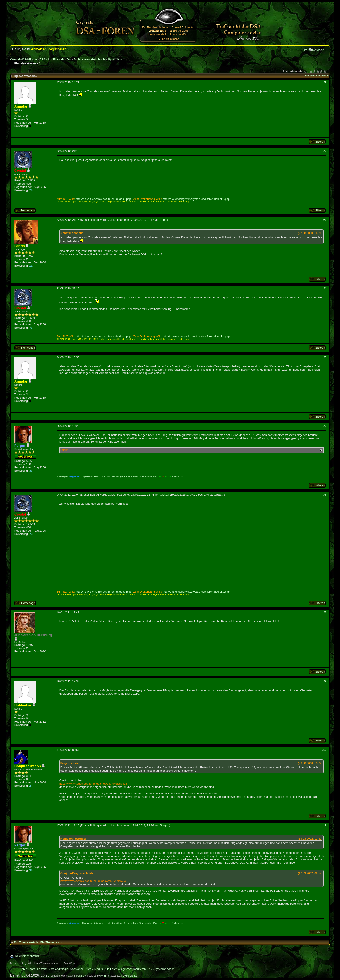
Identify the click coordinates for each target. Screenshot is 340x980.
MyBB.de (81, 976)
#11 (324, 825)
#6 (325, 426)
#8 (325, 612)
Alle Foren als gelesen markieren (125, 969)
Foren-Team (28, 969)
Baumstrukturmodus (317, 76)
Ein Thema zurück (26, 942)
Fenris (164, 220)
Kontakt (42, 969)
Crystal (164, 495)
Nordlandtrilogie (58, 969)
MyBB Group (129, 976)
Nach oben (77, 969)
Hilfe (304, 50)
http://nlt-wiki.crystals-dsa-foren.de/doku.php (103, 199)
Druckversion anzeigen (28, 956)
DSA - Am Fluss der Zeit (55, 59)
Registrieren (57, 49)
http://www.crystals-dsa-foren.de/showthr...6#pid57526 (93, 784)
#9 (325, 681)
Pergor (164, 825)
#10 (324, 750)
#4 (325, 288)
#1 (325, 82)
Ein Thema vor (50, 942)
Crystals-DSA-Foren (24, 59)
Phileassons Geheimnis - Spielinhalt (98, 59)
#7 (325, 495)
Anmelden (39, 49)
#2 (325, 151)
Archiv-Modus (94, 969)
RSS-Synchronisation (161, 969)
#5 (325, 357)
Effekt (64, 450)
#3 (325, 220)
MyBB (104, 976)
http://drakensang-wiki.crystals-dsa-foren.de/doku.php (196, 199)
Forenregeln (317, 50)
